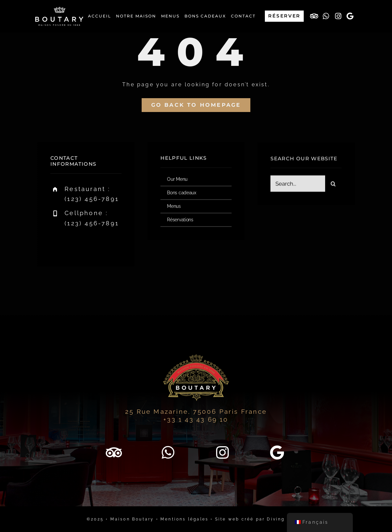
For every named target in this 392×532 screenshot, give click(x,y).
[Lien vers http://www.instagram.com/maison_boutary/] (339, 16)
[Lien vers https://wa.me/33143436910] (326, 16)
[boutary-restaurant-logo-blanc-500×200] (59, 9)
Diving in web (286, 519)
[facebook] (58, 244)
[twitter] (76, 244)
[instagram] (94, 244)
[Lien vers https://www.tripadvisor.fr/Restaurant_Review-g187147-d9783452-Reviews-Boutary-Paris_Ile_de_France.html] (315, 16)
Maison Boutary (132, 519)
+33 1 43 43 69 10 (196, 419)
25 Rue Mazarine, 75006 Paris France (196, 411)
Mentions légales (184, 519)
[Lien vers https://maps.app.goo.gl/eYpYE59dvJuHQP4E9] (351, 16)
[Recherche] (333, 184)
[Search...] (298, 184)
